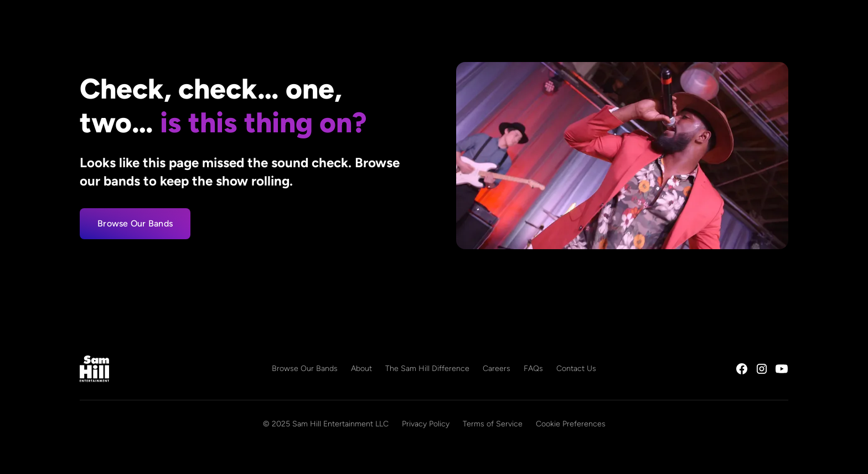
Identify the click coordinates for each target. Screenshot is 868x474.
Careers (497, 369)
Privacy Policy (426, 424)
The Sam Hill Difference (427, 369)
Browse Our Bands (135, 223)
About (361, 369)
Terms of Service (493, 424)
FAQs (533, 369)
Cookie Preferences (571, 424)
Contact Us (576, 369)
